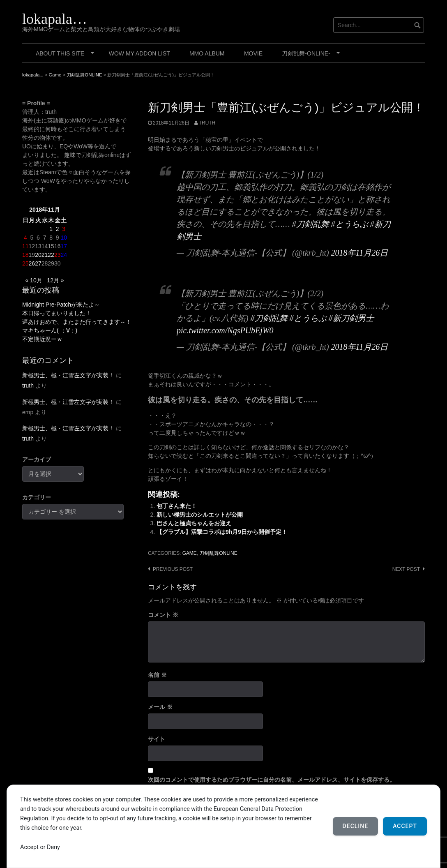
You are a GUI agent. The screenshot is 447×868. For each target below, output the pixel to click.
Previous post (173, 569)
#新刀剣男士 (351, 318)
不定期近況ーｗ (42, 339)
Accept (405, 826)
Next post (406, 569)
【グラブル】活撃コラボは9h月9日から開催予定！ (222, 532)
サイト (157, 739)
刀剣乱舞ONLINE (218, 553)
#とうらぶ (350, 224)
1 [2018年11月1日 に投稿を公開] (51, 229)
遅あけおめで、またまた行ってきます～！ (77, 322)
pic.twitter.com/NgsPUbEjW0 (225, 330)
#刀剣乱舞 (311, 224)
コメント (163, 615)
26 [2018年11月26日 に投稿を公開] (32, 263)
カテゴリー (37, 497)
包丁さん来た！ (177, 506)
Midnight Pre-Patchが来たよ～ (61, 305)
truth (207, 123)
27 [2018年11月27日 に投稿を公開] (38, 263)
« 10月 (33, 280)
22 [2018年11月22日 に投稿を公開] (51, 255)
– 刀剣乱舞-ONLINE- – (310, 56)
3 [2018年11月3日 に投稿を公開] (64, 229)
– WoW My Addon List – (139, 53)
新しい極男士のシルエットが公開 (200, 515)
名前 (157, 675)
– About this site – (64, 56)
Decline (356, 826)
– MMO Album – (207, 53)
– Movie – (253, 53)
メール (160, 707)
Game (190, 553)
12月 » (55, 280)
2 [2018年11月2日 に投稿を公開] (58, 229)
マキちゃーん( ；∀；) (50, 330)
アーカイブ (37, 459)
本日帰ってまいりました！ (57, 313)
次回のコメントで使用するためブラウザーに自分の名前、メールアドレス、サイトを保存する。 (272, 780)
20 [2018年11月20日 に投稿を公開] (38, 255)
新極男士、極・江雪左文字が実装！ (68, 375)
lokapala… (55, 19)
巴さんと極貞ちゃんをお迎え (194, 523)
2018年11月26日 (360, 253)
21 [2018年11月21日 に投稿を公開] (45, 255)
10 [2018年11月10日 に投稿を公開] (64, 238)
